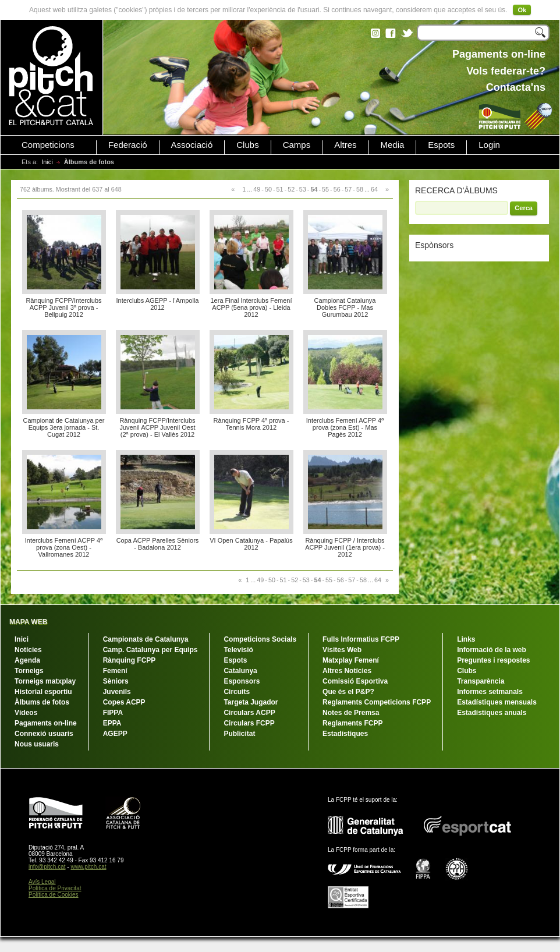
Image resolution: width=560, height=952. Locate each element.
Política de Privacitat (55, 888)
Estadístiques (345, 734)
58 (360, 189)
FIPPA (113, 713)
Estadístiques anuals (492, 713)
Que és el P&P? (348, 692)
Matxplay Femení (351, 660)
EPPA (112, 723)
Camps (297, 145)
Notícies (28, 650)
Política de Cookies (54, 895)
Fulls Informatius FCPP (361, 639)
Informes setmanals (490, 692)
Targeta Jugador (251, 702)
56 (337, 189)
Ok (522, 10)
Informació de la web (492, 650)
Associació (192, 145)
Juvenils (117, 692)
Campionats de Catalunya (146, 639)
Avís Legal (42, 882)
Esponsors (242, 681)
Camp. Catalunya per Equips (150, 650)
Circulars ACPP (249, 713)
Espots (441, 145)
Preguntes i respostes (493, 660)
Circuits (237, 692)
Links (466, 639)
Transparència (481, 681)
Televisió (238, 650)
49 (257, 189)
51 (280, 189)
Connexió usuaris (44, 734)
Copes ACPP (124, 702)
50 (268, 189)
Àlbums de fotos (42, 702)
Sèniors (116, 681)
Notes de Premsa (351, 713)
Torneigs (29, 671)
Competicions (48, 145)
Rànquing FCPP (130, 660)
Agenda (27, 660)
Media (393, 145)
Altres (345, 145)
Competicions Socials (260, 639)
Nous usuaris (37, 744)
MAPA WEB (28, 622)
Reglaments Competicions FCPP (377, 702)
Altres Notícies (347, 671)
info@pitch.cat (47, 867)
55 (325, 189)
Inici (47, 162)
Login (489, 145)
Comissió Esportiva (355, 681)
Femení (115, 671)
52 (291, 189)
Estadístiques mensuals (497, 702)
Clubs (247, 145)
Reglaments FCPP (352, 723)
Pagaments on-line (46, 723)
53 (303, 189)
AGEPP (115, 734)
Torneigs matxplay (45, 681)
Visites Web (342, 650)
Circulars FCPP (249, 723)
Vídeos (26, 713)
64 (374, 189)
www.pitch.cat (88, 867)
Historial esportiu (43, 692)
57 (348, 189)
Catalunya (240, 671)
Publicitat (239, 734)
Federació (128, 145)
